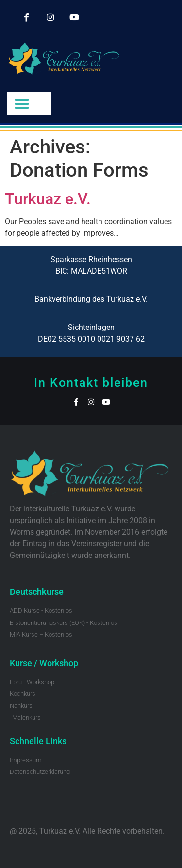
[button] (22, 104)
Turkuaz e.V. (48, 199)
